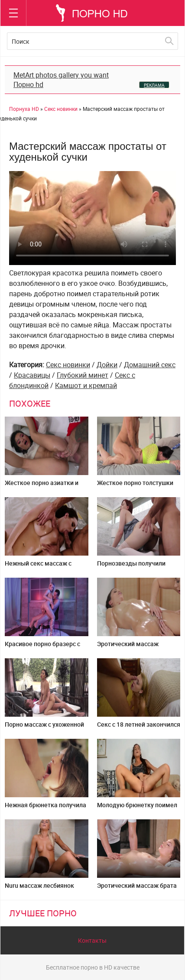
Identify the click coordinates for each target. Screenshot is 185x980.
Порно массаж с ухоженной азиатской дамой (44, 728)
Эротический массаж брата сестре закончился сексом (137, 889)
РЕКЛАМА (154, 85)
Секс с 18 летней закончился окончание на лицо (139, 728)
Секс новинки (68, 365)
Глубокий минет (83, 375)
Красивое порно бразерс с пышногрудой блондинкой (43, 647)
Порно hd (28, 84)
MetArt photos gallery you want (61, 75)
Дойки (107, 365)
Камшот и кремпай (86, 385)
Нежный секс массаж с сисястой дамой (38, 567)
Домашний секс (150, 365)
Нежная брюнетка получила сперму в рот (45, 808)
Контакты (92, 940)
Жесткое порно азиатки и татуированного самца (42, 486)
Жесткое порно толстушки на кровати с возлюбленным (138, 486)
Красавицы (32, 375)
